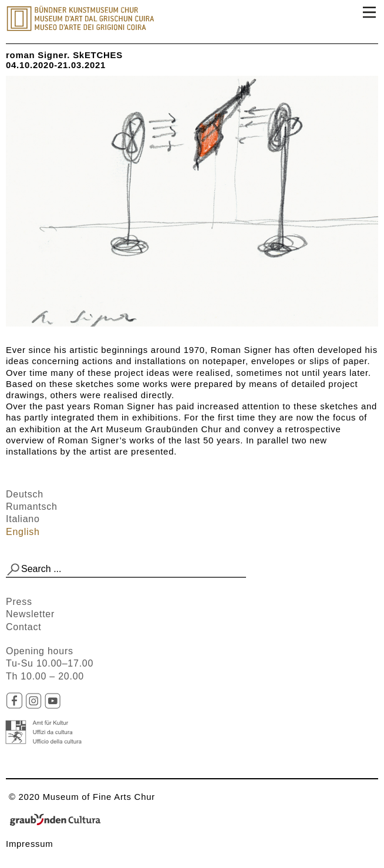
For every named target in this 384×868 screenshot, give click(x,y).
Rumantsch (32, 507)
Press (19, 602)
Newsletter (30, 614)
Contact (23, 627)
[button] (14, 570)
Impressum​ (30, 844)
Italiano (23, 519)
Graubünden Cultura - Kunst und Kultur (59, 820)
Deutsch (25, 494)
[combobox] (126, 570)
